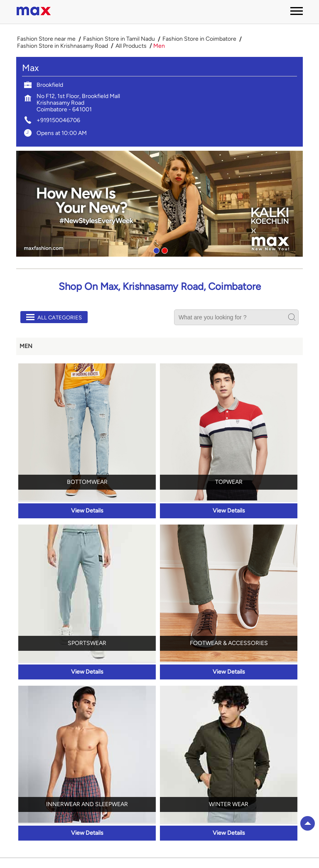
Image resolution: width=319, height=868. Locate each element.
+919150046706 (58, 120)
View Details (87, 511)
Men (26, 346)
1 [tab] (155, 250)
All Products (131, 46)
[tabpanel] (159, 204)
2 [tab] (164, 250)
